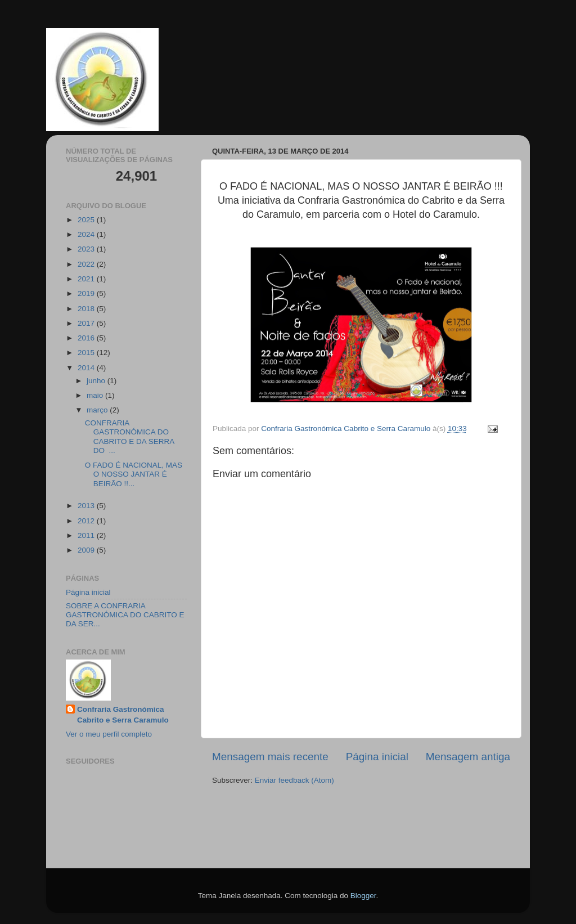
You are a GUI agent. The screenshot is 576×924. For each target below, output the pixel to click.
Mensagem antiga (468, 757)
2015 (87, 353)
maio (96, 395)
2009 (87, 550)
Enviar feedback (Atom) (294, 780)
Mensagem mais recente (270, 757)
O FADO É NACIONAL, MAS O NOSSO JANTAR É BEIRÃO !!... (134, 474)
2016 (87, 338)
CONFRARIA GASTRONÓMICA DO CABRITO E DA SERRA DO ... (130, 437)
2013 (87, 506)
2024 (87, 234)
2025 (87, 220)
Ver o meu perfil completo (109, 734)
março (98, 410)
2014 (87, 368)
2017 (87, 323)
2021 (87, 279)
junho (97, 381)
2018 (87, 309)
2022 (87, 264)
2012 (87, 521)
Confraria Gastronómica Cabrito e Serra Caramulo (123, 715)
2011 (87, 535)
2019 (87, 293)
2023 (87, 249)
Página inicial (377, 757)
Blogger (363, 896)
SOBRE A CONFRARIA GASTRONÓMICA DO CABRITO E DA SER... (125, 615)
